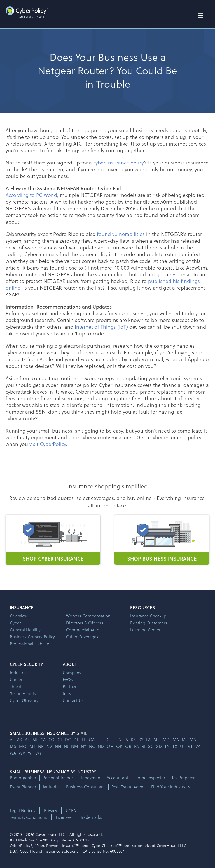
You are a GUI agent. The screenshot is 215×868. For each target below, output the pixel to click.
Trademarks (91, 817)
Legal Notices (23, 810)
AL (12, 740)
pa (136, 746)
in (119, 740)
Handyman (90, 778)
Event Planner (23, 787)
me (157, 740)
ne (41, 746)
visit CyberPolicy (48, 444)
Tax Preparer (183, 778)
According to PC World (31, 195)
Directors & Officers (85, 623)
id (107, 740)
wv (22, 753)
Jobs (67, 693)
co (52, 740)
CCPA (71, 810)
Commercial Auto (83, 630)
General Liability (25, 630)
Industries (19, 673)
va (198, 746)
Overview (19, 616)
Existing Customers (149, 623)
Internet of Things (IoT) (101, 327)
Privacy (51, 810)
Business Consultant (86, 787)
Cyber (15, 623)
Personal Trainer (58, 778)
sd (159, 746)
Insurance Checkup (148, 616)
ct (60, 740)
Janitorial (51, 787)
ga (92, 740)
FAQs (68, 679)
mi (184, 740)
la (148, 740)
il (113, 740)
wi (30, 753)
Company (72, 673)
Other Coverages (82, 637)
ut (183, 746)
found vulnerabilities (121, 234)
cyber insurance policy (119, 162)
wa (13, 753)
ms (13, 746)
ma (176, 740)
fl (84, 740)
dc (68, 740)
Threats (17, 686)
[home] (27, 12)
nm (75, 746)
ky (141, 740)
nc (92, 746)
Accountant (117, 778)
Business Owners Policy (32, 637)
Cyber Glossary (24, 700)
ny (84, 746)
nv (49, 746)
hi (100, 740)
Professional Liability (29, 644)
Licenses (64, 817)
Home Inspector (150, 778)
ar (35, 740)
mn (193, 740)
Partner (70, 686)
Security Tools (23, 693)
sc (151, 746)
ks (133, 740)
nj (66, 746)
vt (190, 746)
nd (101, 746)
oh (110, 746)
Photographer (23, 778)
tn (167, 746)
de (76, 740)
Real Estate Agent (128, 787)
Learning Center (145, 630)
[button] (200, 16)
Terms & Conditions (28, 817)
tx (175, 746)
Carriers (17, 679)
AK (20, 740)
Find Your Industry (168, 787)
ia (126, 740)
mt (32, 746)
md (166, 740)
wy (39, 753)
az (27, 740)
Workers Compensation (88, 616)
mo (23, 746)
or (128, 746)
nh (58, 746)
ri (143, 746)
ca (43, 740)
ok (119, 746)
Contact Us (73, 700)
